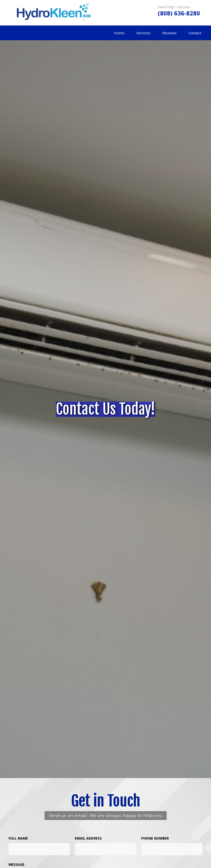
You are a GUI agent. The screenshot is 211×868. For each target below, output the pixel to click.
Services (143, 33)
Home (119, 33)
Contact (195, 33)
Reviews (169, 33)
